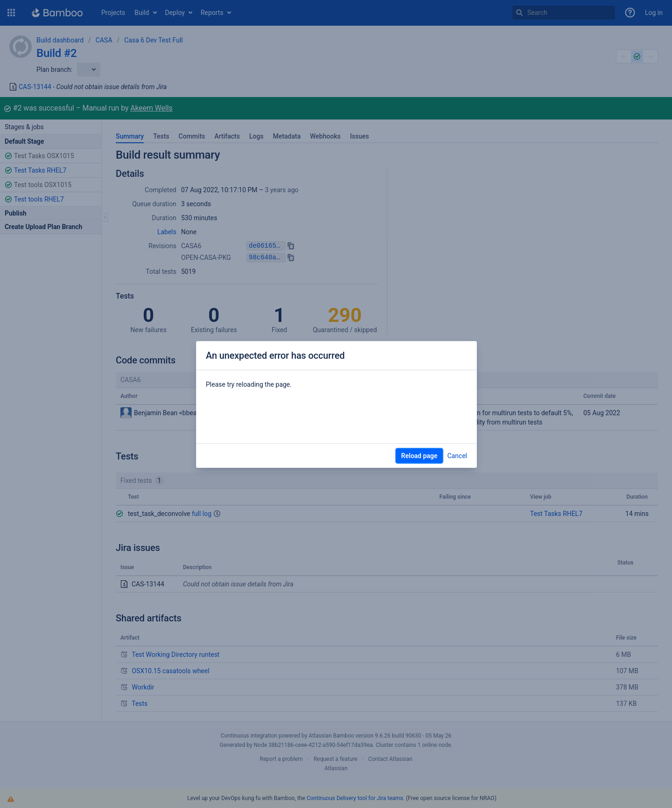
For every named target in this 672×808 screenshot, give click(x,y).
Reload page (420, 456)
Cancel (457, 456)
